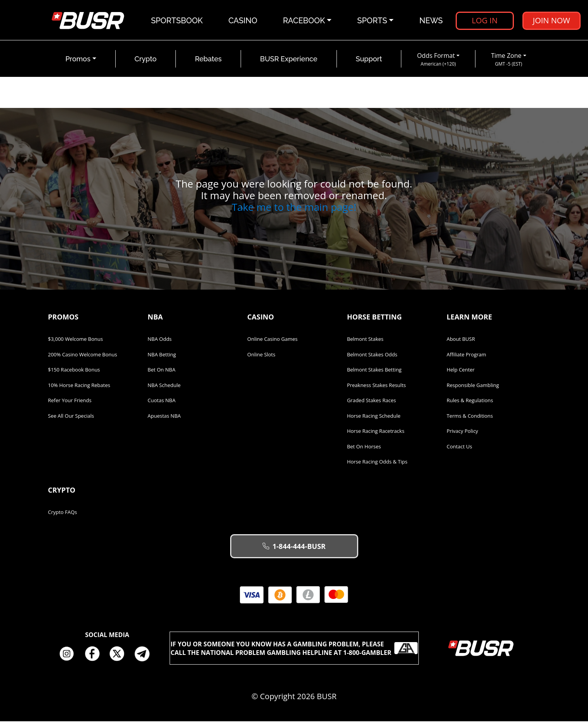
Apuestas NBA (164, 418)
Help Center (461, 372)
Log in (485, 21)
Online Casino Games (272, 342)
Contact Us (460, 449)
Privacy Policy (462, 434)
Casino (243, 21)
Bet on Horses (364, 449)
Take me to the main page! (294, 210)
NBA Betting (162, 357)
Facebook (95, 656)
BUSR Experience (289, 62)
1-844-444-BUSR (294, 549)
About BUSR (461, 342)
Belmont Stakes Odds (372, 357)
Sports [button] (372, 21)
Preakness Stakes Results (376, 388)
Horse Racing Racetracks (376, 434)
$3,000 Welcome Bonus (76, 342)
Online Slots (261, 357)
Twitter (120, 656)
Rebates (208, 62)
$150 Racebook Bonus (74, 372)
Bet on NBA (161, 372)
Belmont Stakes (365, 342)
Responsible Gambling (473, 388)
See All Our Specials (71, 418)
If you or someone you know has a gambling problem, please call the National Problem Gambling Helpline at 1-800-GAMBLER (294, 651)
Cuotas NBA (161, 403)
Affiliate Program (467, 357)
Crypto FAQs (63, 515)
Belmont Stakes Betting (374, 372)
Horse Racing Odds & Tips (377, 464)
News (431, 21)
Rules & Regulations (470, 403)
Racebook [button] (304, 21)
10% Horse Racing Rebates (79, 388)
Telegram (145, 656)
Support (369, 62)
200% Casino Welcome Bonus (83, 357)
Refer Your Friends (70, 403)
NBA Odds (160, 342)
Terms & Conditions (470, 418)
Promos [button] (78, 62)
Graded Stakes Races (371, 403)
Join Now (552, 21)
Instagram (69, 656)
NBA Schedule (164, 388)
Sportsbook (177, 21)
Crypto (146, 62)
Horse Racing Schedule (374, 418)
